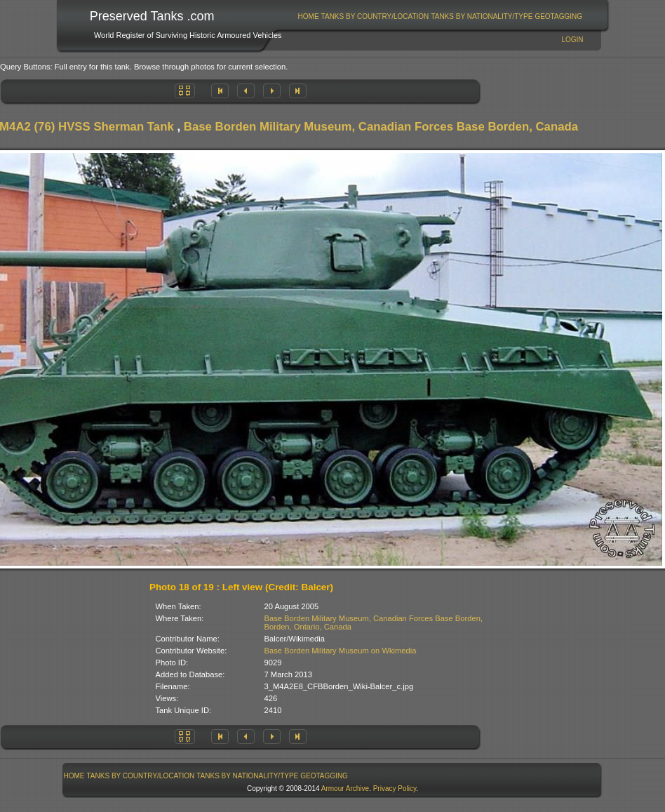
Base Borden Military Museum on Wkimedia (341, 651)
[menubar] (440, 16)
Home (309, 16)
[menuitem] (308, 16)
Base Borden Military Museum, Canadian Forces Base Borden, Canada (381, 127)
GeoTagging (558, 16)
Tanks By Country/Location (375, 16)
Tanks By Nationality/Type (482, 16)
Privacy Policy (395, 788)
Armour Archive (345, 788)
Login (572, 40)
